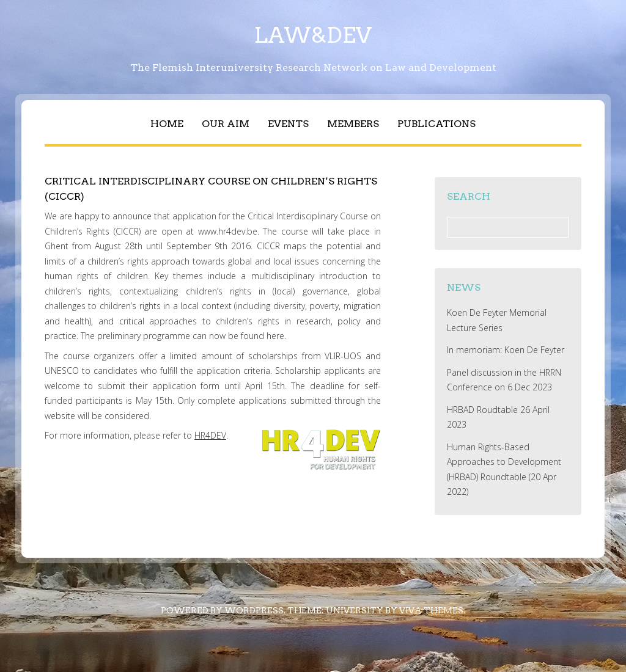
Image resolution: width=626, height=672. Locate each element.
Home (167, 124)
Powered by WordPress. (223, 610)
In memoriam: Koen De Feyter (506, 350)
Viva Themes (431, 610)
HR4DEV (210, 435)
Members (353, 124)
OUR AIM (226, 124)
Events (288, 124)
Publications (436, 124)
